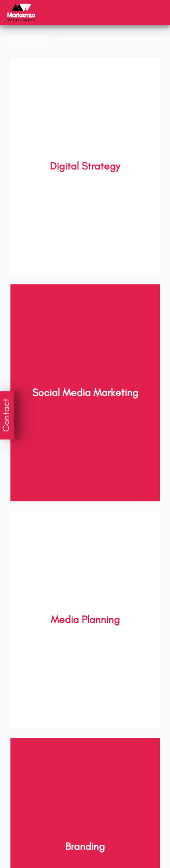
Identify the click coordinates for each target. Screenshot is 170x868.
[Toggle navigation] (151, 13)
